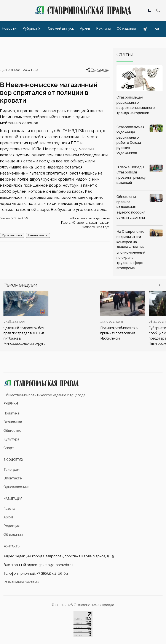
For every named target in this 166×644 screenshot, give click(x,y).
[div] (26, 318)
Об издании (13, 535)
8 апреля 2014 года (96, 227)
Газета (9, 509)
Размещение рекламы (21, 582)
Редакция (11, 526)
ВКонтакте (13, 478)
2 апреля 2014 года (23, 70)
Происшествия (12, 235)
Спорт (9, 448)
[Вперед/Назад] (145, 285)
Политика (11, 413)
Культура (11, 439)
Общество (12, 431)
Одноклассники (16, 487)
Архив (9, 517)
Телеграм (11, 470)
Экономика (13, 422)
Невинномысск (38, 235)
